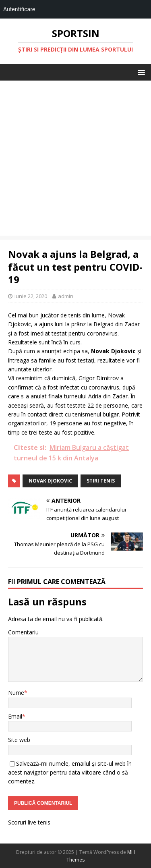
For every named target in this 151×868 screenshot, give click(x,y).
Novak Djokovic (50, 481)
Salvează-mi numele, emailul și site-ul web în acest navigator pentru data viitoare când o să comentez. (70, 773)
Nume (16, 693)
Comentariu (23, 632)
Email (15, 716)
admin (66, 296)
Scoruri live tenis (29, 822)
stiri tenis (101, 481)
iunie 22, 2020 (31, 296)
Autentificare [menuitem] (19, 9)
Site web (19, 740)
